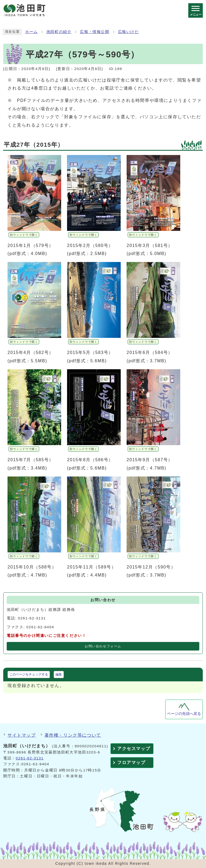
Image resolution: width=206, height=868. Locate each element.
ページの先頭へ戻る (184, 714)
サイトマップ (22, 735)
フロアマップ (131, 762)
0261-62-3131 (30, 758)
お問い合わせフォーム (103, 646)
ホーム (32, 32)
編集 (59, 674)
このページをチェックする (29, 674)
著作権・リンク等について (73, 735)
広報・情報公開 (95, 32)
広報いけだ (128, 32)
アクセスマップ (134, 749)
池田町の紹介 (59, 32)
